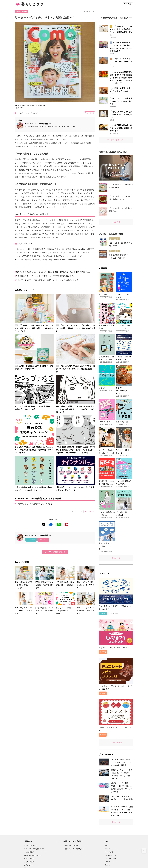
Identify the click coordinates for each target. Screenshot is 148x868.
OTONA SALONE (110, 859)
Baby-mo (108, 865)
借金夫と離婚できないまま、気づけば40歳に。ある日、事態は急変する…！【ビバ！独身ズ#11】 (54, 272)
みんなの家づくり (110, 855)
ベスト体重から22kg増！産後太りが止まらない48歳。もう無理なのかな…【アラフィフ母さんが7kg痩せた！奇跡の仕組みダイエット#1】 (76, 450)
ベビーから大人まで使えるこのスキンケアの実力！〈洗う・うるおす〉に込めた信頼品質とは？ (76, 369)
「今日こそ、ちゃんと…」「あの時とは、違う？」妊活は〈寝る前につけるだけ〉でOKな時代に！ (76, 328)
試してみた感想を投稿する (55, 552)
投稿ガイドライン (30, 859)
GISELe (107, 862)
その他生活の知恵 (22, 12)
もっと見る (116, 222)
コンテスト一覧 (116, 743)
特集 (106, 846)
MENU (128, 4)
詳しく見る (43, 540)
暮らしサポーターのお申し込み (74, 849)
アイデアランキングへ (116, 140)
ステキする (90, 113)
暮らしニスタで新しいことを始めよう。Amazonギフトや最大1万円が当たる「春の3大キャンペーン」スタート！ (34, 450)
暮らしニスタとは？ (31, 846)
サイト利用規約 (29, 852)
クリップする (89, 12)
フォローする (31, 540)
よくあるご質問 (29, 862)
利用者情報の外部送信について (34, 855)
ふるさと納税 (109, 852)
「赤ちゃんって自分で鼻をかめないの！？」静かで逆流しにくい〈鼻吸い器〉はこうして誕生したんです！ (34, 328)
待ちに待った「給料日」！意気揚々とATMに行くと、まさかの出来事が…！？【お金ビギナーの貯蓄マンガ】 (75, 409)
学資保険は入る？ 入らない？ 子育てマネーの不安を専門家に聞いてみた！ (48, 276)
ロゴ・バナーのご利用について (34, 849)
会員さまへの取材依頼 (71, 846)
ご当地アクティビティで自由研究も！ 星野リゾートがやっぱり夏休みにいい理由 (48, 280)
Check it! (108, 849)
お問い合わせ (28, 865)
